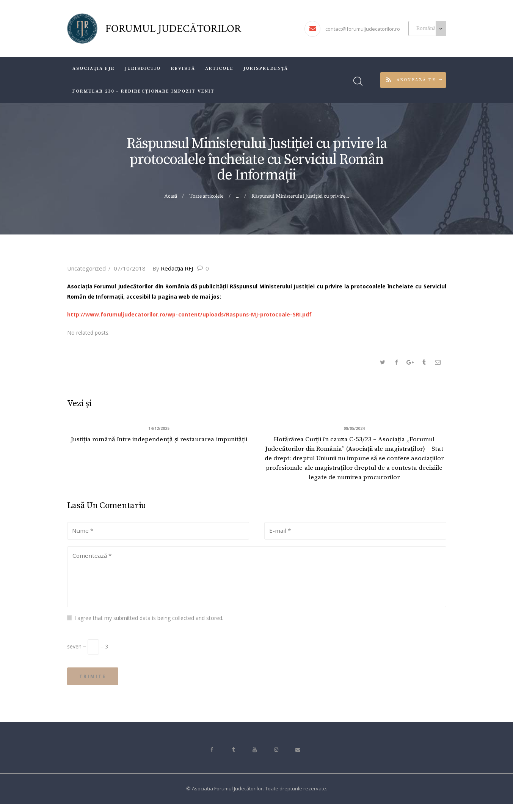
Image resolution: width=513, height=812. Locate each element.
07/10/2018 (130, 268)
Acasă (171, 196)
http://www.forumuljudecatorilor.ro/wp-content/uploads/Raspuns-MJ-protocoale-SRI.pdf (189, 314)
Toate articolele (206, 196)
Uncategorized (86, 268)
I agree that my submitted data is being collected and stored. (149, 624)
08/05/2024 (354, 430)
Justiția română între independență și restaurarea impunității (159, 445)
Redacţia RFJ (175, 268)
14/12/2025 (159, 430)
